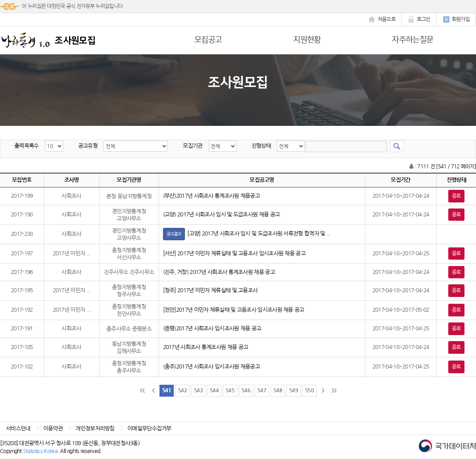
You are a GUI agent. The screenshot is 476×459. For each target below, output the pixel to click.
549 (294, 391)
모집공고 (208, 40)
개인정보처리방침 (95, 428)
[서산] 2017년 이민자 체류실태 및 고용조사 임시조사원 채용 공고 (234, 253)
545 (230, 391)
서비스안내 (18, 428)
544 (214, 391)
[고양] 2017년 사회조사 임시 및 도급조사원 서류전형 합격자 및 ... (247, 233)
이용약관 (53, 428)
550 (309, 391)
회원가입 (456, 19)
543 (198, 391)
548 (278, 391)
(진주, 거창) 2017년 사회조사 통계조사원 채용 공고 (219, 272)
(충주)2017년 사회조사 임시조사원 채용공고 (212, 366)
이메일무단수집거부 (149, 428)
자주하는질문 (413, 40)
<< (142, 391)
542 (182, 391)
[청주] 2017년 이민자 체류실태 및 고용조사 (210, 290)
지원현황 (307, 40)
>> (334, 391)
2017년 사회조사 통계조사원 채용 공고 (206, 347)
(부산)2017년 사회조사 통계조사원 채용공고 (212, 196)
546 (246, 391)
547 (262, 391)
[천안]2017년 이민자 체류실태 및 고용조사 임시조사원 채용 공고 (234, 310)
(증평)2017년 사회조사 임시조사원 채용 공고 (212, 328)
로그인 (419, 19)
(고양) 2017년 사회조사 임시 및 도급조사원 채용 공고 (222, 214)
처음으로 (382, 19)
